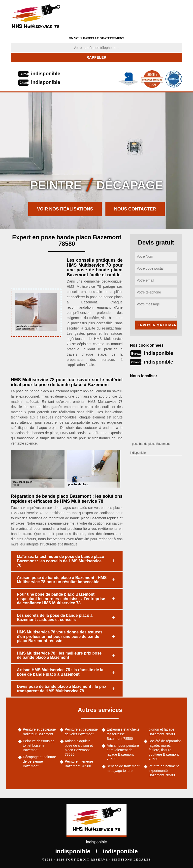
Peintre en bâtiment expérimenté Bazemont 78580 (164, 771)
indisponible (46, 74)
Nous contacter (135, 209)
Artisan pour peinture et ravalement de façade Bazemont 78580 (123, 752)
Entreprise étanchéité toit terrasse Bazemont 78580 (123, 734)
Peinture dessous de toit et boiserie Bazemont (39, 745)
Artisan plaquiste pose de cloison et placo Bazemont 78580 (79, 748)
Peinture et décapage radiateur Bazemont (39, 732)
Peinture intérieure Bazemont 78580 (79, 764)
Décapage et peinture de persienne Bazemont (39, 761)
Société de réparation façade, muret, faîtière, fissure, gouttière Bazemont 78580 (165, 750)
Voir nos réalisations (65, 209)
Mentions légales (132, 860)
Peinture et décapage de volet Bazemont (81, 732)
